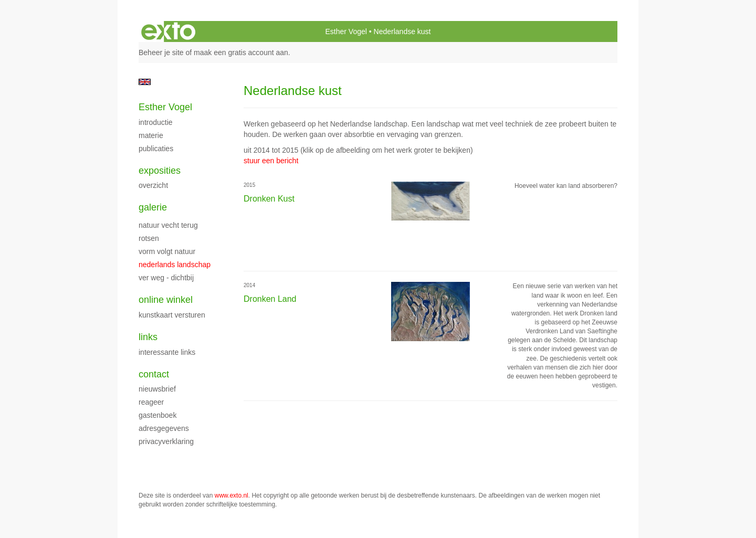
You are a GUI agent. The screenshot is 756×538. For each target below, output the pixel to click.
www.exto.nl (232, 495)
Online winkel (166, 300)
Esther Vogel (346, 31)
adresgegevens (164, 428)
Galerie (153, 207)
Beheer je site (161, 52)
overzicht (153, 185)
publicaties (156, 149)
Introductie (156, 122)
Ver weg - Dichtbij (166, 278)
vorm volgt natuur (167, 251)
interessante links (167, 352)
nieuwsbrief (157, 389)
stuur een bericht (271, 161)
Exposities (160, 171)
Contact (154, 374)
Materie (151, 135)
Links (148, 337)
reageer (151, 402)
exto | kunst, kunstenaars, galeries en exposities (168, 31)
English (145, 82)
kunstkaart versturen (172, 315)
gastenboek (157, 415)
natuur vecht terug (168, 225)
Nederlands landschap (175, 265)
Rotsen (149, 238)
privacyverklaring (166, 441)
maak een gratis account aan (241, 52)
